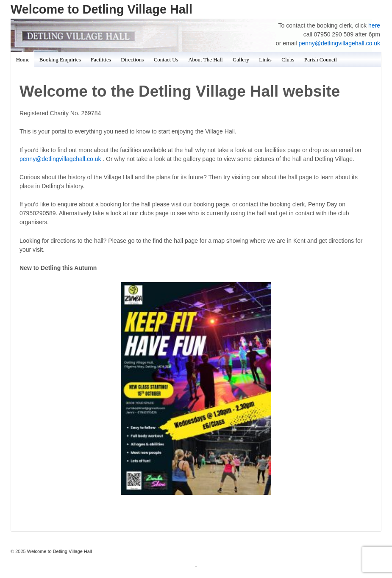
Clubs (288, 60)
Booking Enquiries (60, 60)
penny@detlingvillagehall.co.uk (339, 43)
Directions (132, 60)
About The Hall (205, 60)
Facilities (101, 60)
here (374, 25)
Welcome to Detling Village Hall (101, 9)
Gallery (241, 60)
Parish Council (321, 60)
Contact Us (166, 60)
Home (23, 60)
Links (265, 60)
